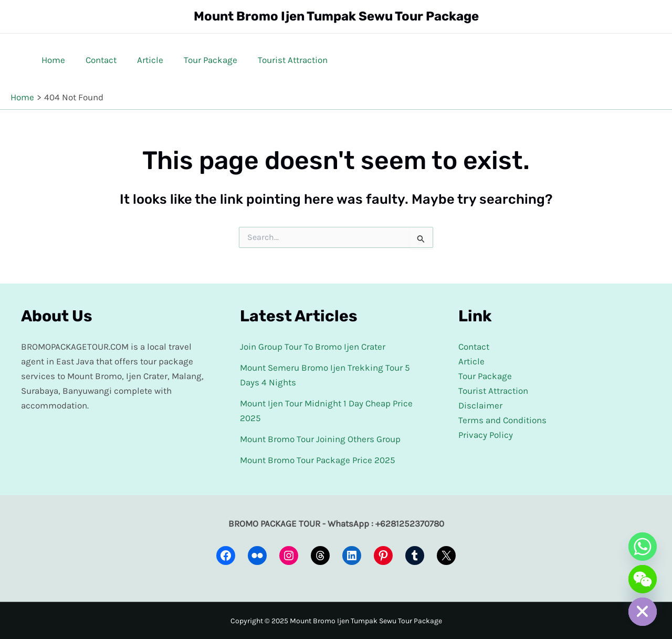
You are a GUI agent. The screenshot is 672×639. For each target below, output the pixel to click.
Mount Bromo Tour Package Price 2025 (318, 460)
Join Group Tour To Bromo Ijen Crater (313, 347)
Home (52, 60)
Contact (97, 60)
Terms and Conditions (502, 420)
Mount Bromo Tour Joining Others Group (320, 439)
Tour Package (202, 60)
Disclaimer (480, 405)
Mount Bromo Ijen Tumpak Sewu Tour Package (336, 16)
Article (144, 60)
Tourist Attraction (281, 60)
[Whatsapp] (643, 547)
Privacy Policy (486, 435)
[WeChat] (643, 579)
